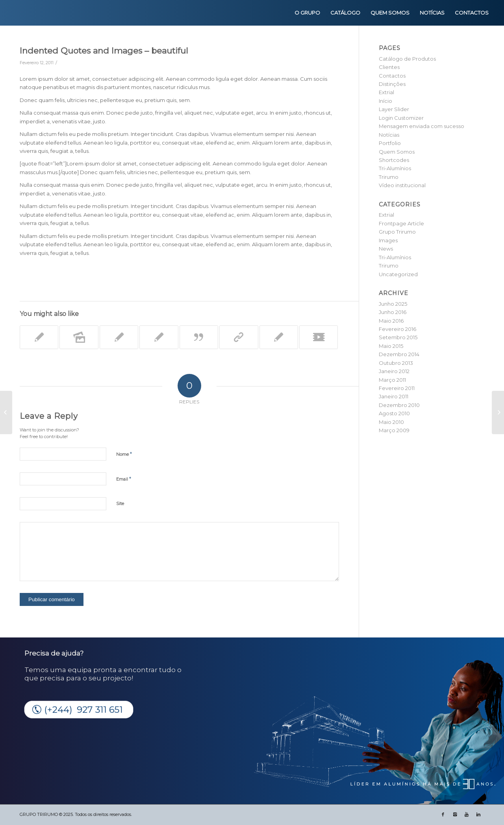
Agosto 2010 (394, 413)
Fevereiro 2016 (397, 329)
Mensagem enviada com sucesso (422, 126)
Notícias (389, 135)
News (386, 249)
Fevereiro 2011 (397, 388)
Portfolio (390, 143)
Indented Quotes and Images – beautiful (104, 51)
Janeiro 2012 (394, 371)
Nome (124, 454)
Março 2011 (392, 380)
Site (120, 504)
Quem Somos (397, 152)
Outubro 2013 (396, 363)
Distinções (392, 84)
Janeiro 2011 (394, 396)
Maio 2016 (391, 321)
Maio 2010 (391, 422)
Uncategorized (398, 274)
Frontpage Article (401, 223)
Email (124, 479)
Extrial (386, 92)
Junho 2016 (393, 312)
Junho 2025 (393, 304)
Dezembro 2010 (399, 405)
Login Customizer (401, 118)
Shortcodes (394, 160)
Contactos (392, 76)
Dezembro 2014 (399, 354)
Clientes (389, 67)
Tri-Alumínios (395, 168)
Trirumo (389, 177)
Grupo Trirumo (397, 232)
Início (385, 101)
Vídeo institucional (402, 185)
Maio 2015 (391, 346)
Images (388, 240)
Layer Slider (394, 109)
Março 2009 (394, 430)
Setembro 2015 (398, 337)
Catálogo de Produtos (407, 59)
